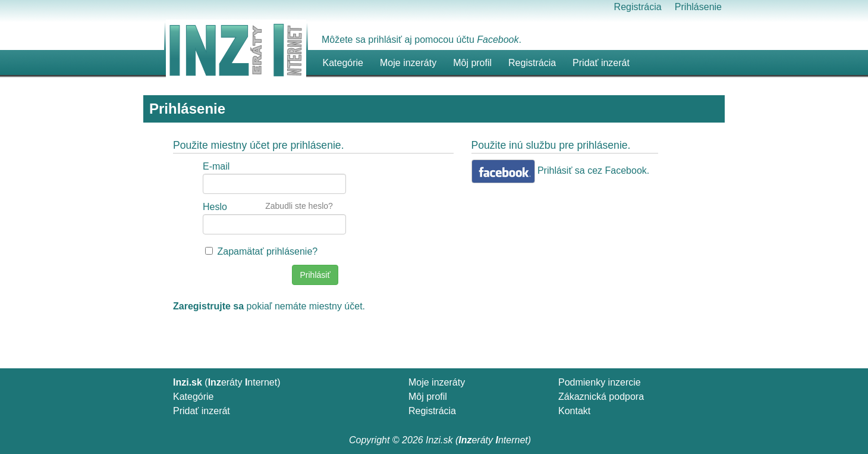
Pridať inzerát (202, 411)
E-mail (216, 166)
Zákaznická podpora (601, 397)
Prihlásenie (698, 7)
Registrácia (638, 7)
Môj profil (472, 63)
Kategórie (194, 397)
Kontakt (574, 411)
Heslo (215, 207)
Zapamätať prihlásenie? (267, 251)
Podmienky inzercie (600, 382)
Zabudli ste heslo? (299, 206)
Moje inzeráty (408, 63)
